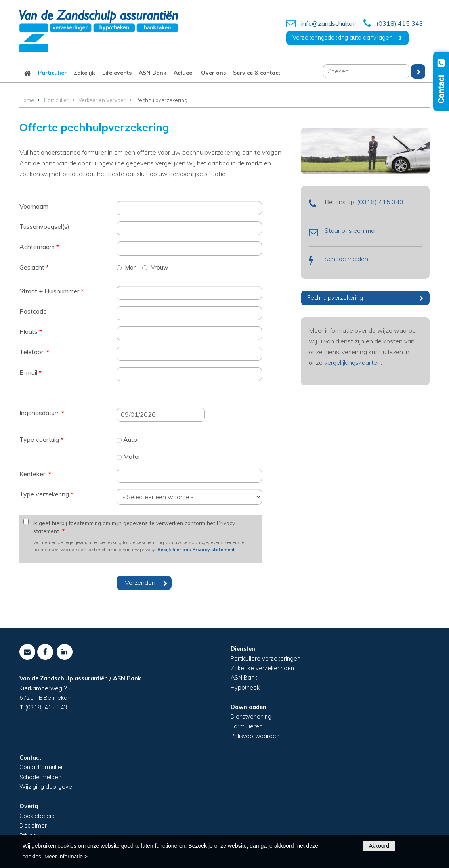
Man (131, 268)
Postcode (33, 311)
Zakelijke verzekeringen (262, 668)
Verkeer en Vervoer (102, 100)
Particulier (56, 100)
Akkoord (379, 846)
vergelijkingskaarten (353, 362)
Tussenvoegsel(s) (44, 226)
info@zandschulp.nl (329, 23)
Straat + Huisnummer (52, 291)
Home (27, 100)
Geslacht (34, 267)
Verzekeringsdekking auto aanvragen (342, 38)
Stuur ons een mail (351, 230)
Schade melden (346, 259)
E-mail (31, 372)
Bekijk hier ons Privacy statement (196, 549)
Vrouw (160, 268)
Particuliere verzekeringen (266, 659)
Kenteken (35, 474)
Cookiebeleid (37, 816)
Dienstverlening (251, 717)
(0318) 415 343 (400, 23)
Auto (130, 439)
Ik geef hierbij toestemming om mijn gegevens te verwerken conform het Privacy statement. (134, 527)
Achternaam (39, 247)
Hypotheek (245, 688)
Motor (132, 456)
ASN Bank (244, 678)
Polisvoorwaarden (255, 736)
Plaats (31, 331)
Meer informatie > (66, 857)
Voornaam (34, 206)
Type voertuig (41, 439)
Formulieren (246, 726)
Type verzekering (46, 494)
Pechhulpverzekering (335, 298)
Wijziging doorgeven (47, 787)
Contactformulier (41, 767)
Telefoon (34, 352)
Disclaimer (33, 826)
